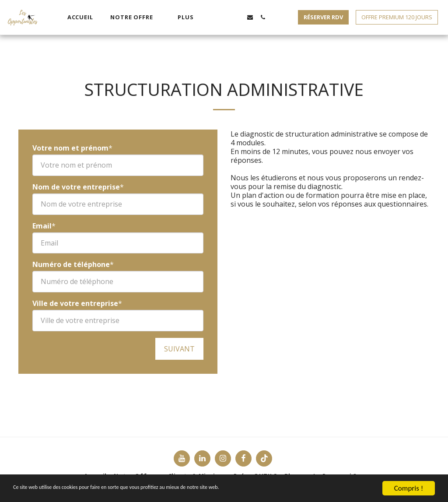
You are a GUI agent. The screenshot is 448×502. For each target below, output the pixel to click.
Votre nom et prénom (70, 148)
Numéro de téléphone (71, 264)
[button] (135, 18)
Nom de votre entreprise (76, 187)
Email (42, 226)
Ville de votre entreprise (75, 303)
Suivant (179, 349)
